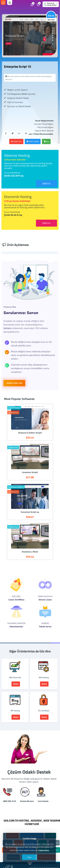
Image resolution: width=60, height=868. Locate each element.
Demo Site (16, 141)
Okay (29, 857)
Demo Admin (33, 141)
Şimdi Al (47, 184)
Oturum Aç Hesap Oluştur (51, 4)
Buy (46, 141)
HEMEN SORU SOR (14, 383)
